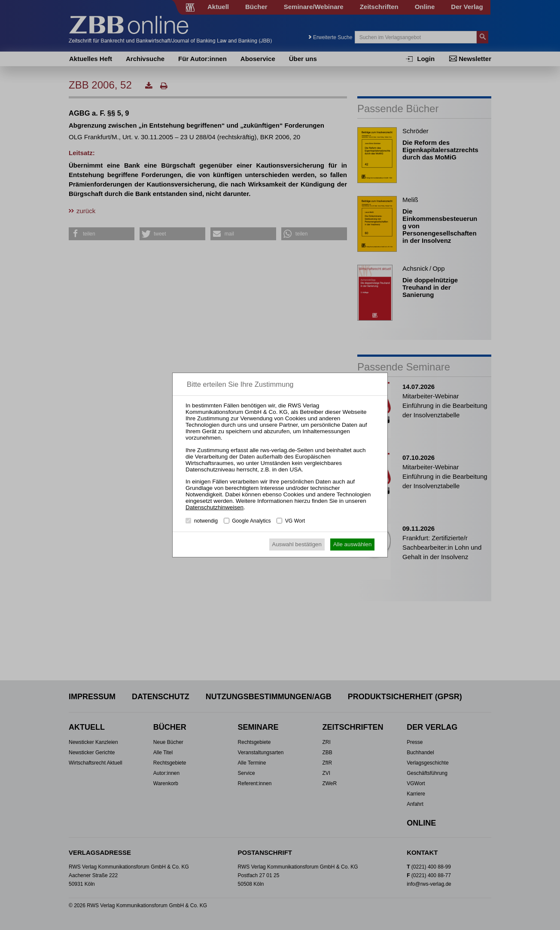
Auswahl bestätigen (297, 544)
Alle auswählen (353, 544)
